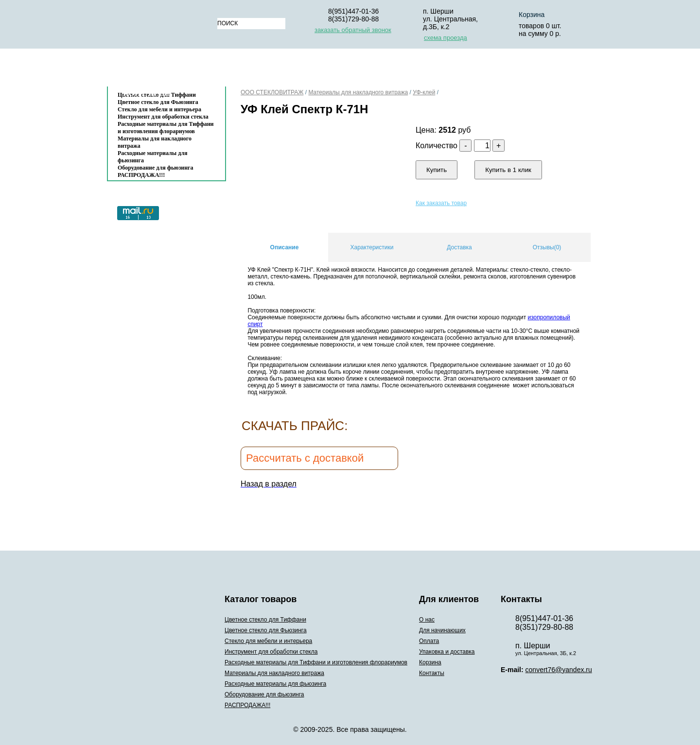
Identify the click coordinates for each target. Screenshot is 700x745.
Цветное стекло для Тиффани (265, 620)
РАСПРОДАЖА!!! (141, 175)
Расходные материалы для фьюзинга (152, 157)
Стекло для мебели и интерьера (159, 109)
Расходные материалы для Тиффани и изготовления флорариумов (166, 128)
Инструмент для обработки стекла (163, 117)
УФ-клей (424, 92)
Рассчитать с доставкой (305, 458)
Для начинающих (302, 70)
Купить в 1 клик (508, 170)
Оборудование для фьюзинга (156, 168)
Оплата (367, 70)
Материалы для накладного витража (155, 142)
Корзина (532, 15)
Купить (437, 170)
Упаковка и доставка (441, 70)
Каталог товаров (162, 70)
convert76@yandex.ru (559, 670)
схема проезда (446, 38)
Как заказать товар (441, 203)
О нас (241, 70)
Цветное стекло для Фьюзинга (266, 630)
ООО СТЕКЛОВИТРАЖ (272, 92)
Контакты (146, 93)
